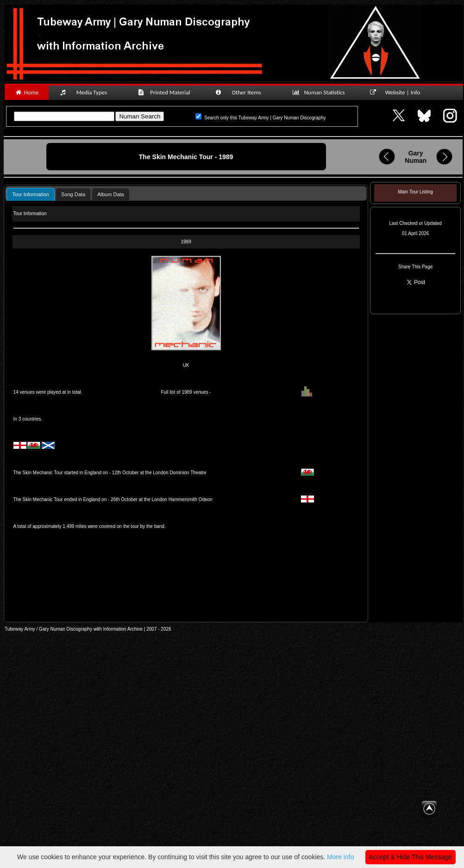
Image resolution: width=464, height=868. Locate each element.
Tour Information (30, 194)
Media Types (88, 92)
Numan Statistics (320, 92)
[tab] (30, 194)
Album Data (110, 194)
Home (27, 92)
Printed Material (166, 92)
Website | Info (398, 92)
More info (340, 857)
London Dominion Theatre (179, 473)
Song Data (73, 194)
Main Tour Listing (415, 192)
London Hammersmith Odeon (182, 499)
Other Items (243, 92)
